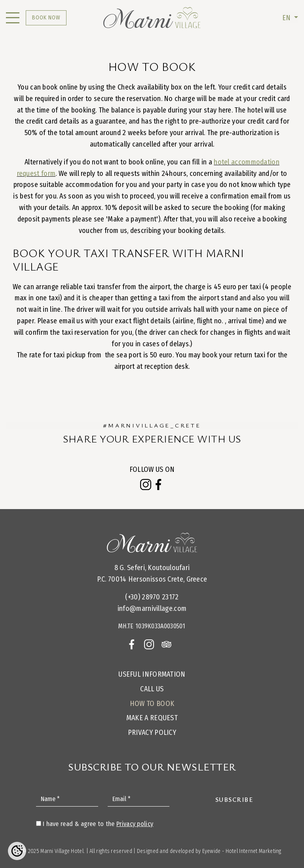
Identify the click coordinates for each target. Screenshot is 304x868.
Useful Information (152, 674)
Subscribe (234, 799)
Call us (152, 689)
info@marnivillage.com (152, 609)
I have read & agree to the (98, 824)
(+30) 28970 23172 (152, 597)
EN (287, 18)
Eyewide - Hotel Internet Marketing (242, 851)
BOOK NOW (46, 18)
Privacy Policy (152, 733)
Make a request (152, 718)
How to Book (152, 704)
